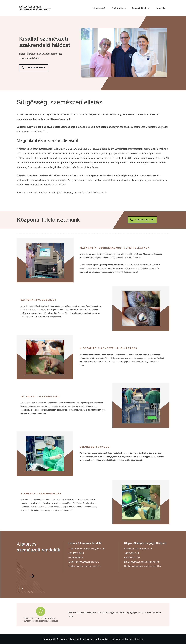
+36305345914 (76, 557)
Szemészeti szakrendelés (41, 493)
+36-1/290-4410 (76, 553)
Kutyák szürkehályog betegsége (127, 639)
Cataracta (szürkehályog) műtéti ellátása (115, 248)
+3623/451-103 (132, 553)
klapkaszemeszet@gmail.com (145, 562)
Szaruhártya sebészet (38, 300)
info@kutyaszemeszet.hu (87, 562)
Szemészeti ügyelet (95, 447)
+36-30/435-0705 (40, 507)
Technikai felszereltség (40, 397)
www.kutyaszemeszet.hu (88, 566)
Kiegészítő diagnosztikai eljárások (108, 348)
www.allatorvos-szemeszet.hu (147, 566)
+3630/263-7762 (132, 557)
